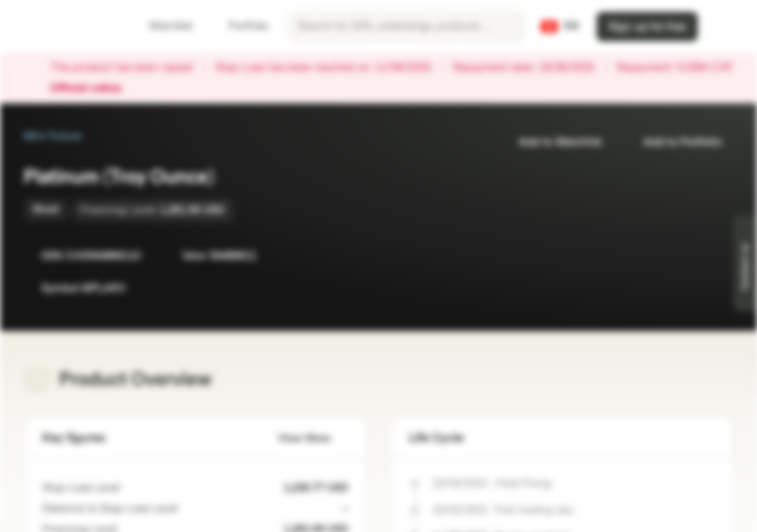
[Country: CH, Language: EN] (560, 27)
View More (313, 439)
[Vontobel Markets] (64, 27)
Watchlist (162, 26)
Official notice (93, 89)
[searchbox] (406, 27)
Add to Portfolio (673, 142)
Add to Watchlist (551, 142)
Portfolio (240, 26)
